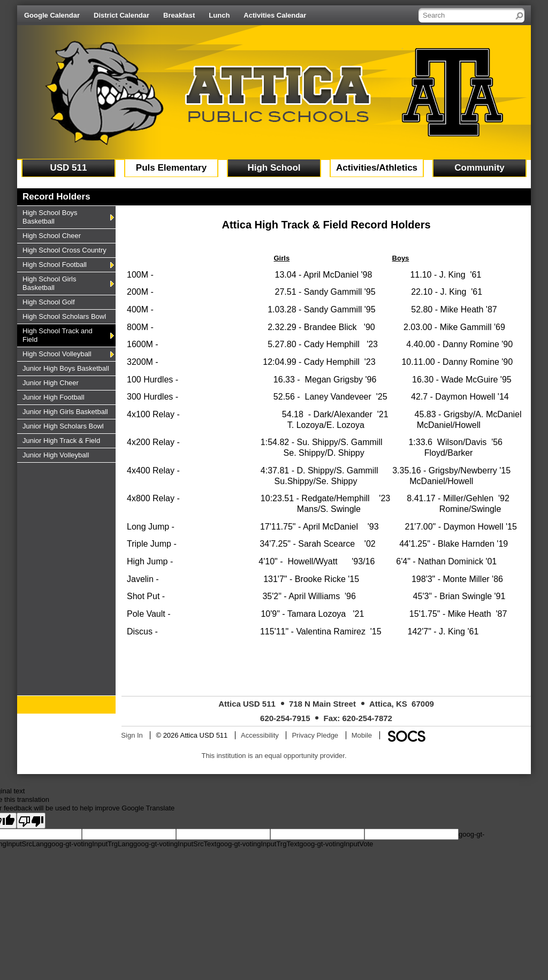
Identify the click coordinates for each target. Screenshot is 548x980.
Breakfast (179, 15)
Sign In (132, 735)
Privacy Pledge (315, 735)
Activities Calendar (275, 15)
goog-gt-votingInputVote (336, 844)
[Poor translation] (31, 821)
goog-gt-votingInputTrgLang (90, 844)
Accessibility (260, 735)
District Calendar (121, 15)
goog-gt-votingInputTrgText (258, 844)
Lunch (219, 15)
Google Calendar (52, 15)
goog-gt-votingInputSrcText (175, 844)
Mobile (362, 735)
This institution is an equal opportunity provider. (274, 756)
